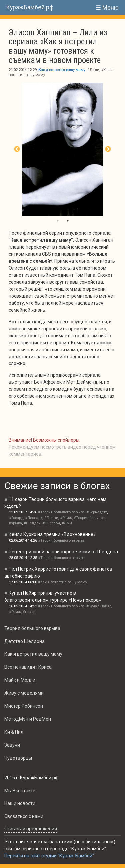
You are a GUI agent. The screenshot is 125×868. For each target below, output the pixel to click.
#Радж (66, 518)
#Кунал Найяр (99, 606)
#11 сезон (51, 523)
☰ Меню (107, 8)
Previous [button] (17, 149)
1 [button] (58, 221)
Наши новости (20, 803)
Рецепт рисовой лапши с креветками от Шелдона (63, 552)
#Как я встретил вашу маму (62, 582)
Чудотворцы (18, 758)
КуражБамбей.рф (30, 7)
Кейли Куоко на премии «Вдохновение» (52, 534)
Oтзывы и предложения (31, 829)
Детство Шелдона (24, 641)
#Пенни (51, 518)
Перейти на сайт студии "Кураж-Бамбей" (49, 856)
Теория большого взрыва (32, 628)
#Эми (67, 523)
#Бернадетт (97, 512)
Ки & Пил (14, 732)
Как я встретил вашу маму (62, 70)
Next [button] (108, 149)
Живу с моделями (24, 693)
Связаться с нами (24, 816)
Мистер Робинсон (24, 706)
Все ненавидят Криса (28, 667)
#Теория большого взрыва (61, 512)
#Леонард (34, 518)
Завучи (12, 745)
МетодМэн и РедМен (28, 719)
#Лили (93, 70)
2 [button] (68, 221)
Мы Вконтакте (20, 791)
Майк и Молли (20, 680)
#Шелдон (32, 523)
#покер (29, 612)
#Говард (16, 518)
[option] (62, 149)
